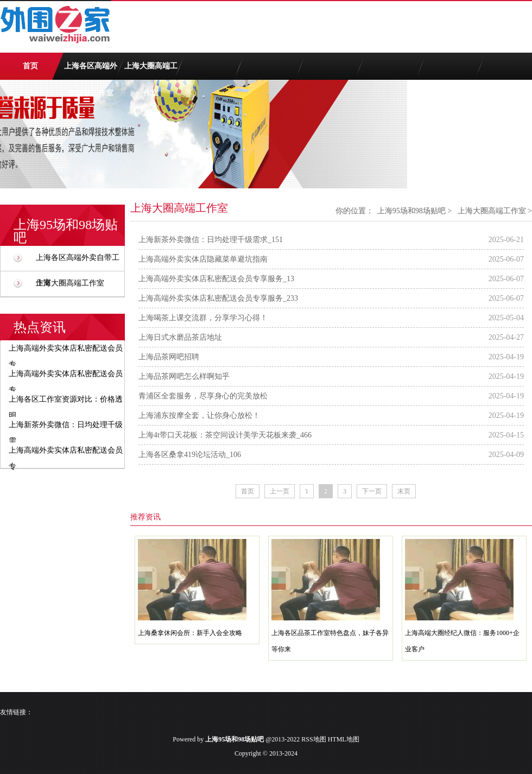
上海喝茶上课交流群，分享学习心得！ (203, 318)
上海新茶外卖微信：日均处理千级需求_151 (211, 240)
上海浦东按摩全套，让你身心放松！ (199, 415)
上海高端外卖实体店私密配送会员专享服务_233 (218, 298)
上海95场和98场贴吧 (411, 211)
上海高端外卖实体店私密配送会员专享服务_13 (216, 279)
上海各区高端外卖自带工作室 (91, 71)
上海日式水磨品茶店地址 (180, 337)
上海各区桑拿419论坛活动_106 (190, 455)
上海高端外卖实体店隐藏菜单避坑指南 (203, 259)
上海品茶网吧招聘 (169, 357)
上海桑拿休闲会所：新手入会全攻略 (190, 633)
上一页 (280, 491)
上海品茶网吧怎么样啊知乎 (184, 376)
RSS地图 (313, 739)
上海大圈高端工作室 (151, 71)
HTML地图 (344, 739)
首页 (30, 66)
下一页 (372, 491)
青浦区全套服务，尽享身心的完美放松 (203, 396)
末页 (404, 491)
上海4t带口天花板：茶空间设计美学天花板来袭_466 (225, 435)
